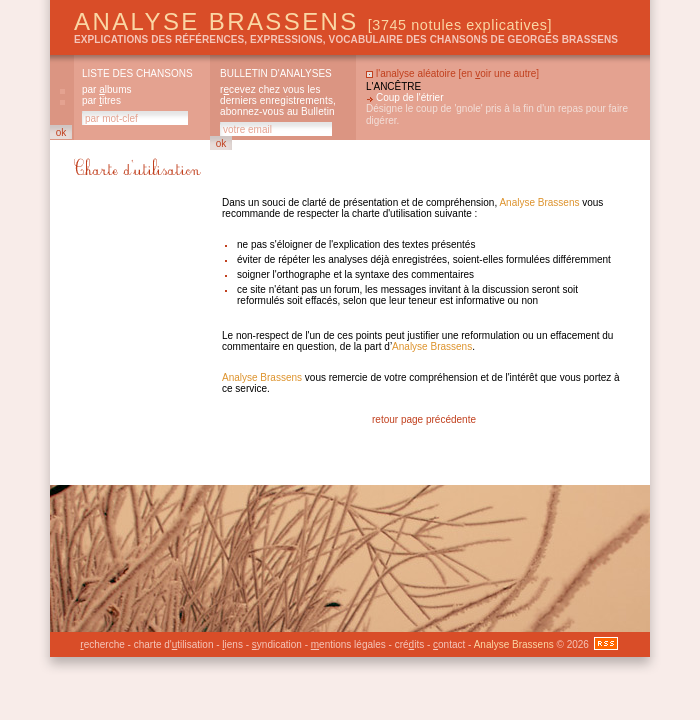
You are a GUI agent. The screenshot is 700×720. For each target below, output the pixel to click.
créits (409, 644)
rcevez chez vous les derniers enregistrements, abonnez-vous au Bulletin (278, 100)
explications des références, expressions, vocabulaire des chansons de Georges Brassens (346, 39)
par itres (101, 100)
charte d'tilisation (174, 644)
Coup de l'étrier (410, 97)
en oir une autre (498, 73)
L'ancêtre (393, 86)
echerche (102, 644)
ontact (449, 644)
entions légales (348, 644)
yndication (277, 644)
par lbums (106, 89)
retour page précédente (424, 419)
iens (232, 644)
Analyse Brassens (313, 21)
